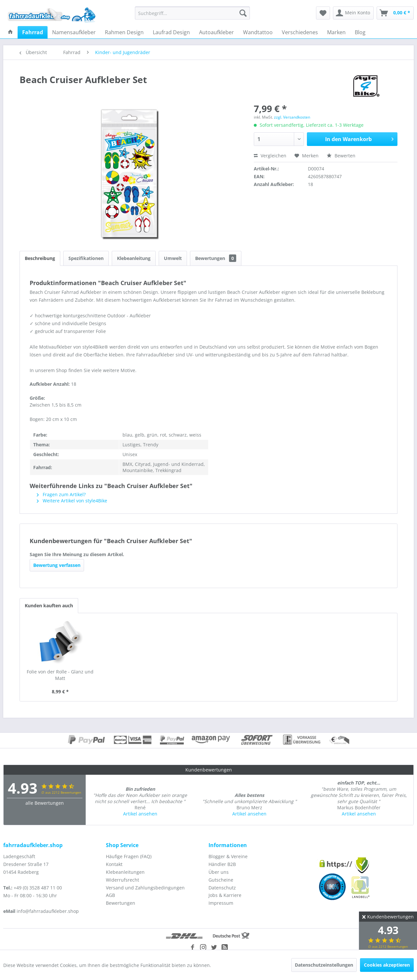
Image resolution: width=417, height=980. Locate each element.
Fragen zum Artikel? (61, 494)
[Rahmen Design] (124, 32)
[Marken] (336, 32)
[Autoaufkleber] (216, 32)
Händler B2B (222, 864)
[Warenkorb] (395, 13)
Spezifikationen (86, 258)
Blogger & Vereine (228, 856)
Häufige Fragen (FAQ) (129, 856)
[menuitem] (192, 13)
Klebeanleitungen (125, 872)
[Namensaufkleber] (74, 32)
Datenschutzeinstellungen (324, 965)
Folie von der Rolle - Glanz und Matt (60, 675)
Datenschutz (222, 888)
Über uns (219, 872)
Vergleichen (270, 156)
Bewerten (341, 156)
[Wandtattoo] (258, 32)
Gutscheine (221, 880)
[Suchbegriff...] (192, 13)
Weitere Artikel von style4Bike (72, 501)
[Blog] (360, 32)
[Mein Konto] (353, 13)
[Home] (10, 32)
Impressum (221, 903)
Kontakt (114, 864)
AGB (110, 895)
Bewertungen (216, 258)
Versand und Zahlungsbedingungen (145, 888)
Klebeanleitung (134, 258)
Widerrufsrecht (122, 880)
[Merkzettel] (323, 13)
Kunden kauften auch (49, 605)
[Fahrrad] (33, 32)
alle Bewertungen (45, 803)
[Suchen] (243, 13)
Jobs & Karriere (225, 895)
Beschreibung (40, 258)
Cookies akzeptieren (387, 965)
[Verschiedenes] (300, 32)
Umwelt (173, 258)
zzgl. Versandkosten (292, 117)
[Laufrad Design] (171, 32)
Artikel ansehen (140, 814)
